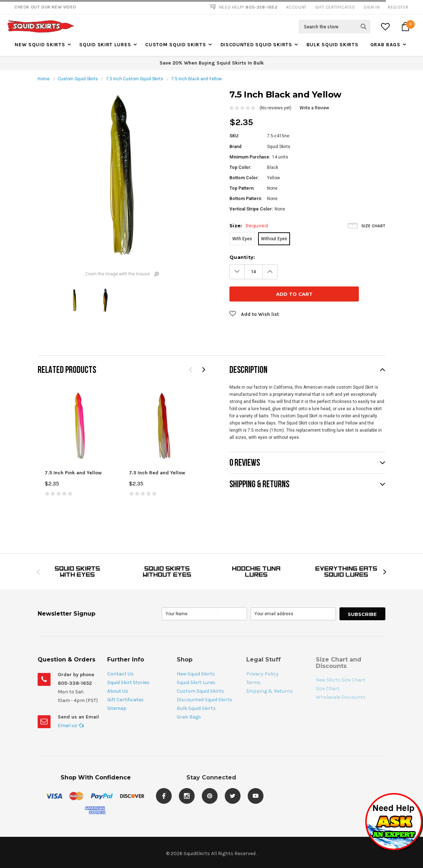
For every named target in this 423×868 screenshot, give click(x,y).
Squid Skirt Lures (105, 45)
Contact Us (120, 652)
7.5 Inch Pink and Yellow (73, 450)
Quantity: (242, 257)
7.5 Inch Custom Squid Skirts (135, 79)
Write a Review (314, 108)
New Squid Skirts (40, 45)
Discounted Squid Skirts (256, 45)
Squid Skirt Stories (128, 660)
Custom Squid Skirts (175, 45)
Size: (249, 226)
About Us (118, 669)
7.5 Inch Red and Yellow (157, 450)
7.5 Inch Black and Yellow (197, 79)
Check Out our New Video (45, 7)
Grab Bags (385, 45)
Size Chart (373, 226)
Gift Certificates (125, 677)
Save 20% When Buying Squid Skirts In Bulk (212, 63)
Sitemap (117, 686)
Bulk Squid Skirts (332, 45)
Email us (71, 703)
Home (44, 79)
